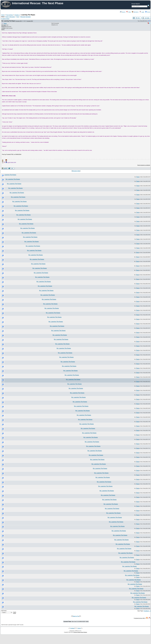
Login (142, 12)
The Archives (9, 15)
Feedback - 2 (147, 611)
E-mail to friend (5, 19)
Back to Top (76, 616)
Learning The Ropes (10, 175)
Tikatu (5, 23)
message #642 (19, 21)
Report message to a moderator (144, 165)
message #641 (30, 21)
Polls (18, 17)
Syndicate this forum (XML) (140, 618)
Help (129, 12)
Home (148, 12)
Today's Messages (10, 17)
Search (123, 12)
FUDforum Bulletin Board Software (80, 632)
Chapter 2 (17, 15)
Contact (72, 628)
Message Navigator (26, 17)
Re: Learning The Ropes (8, 21)
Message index (76, 171)
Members (135, 12)
